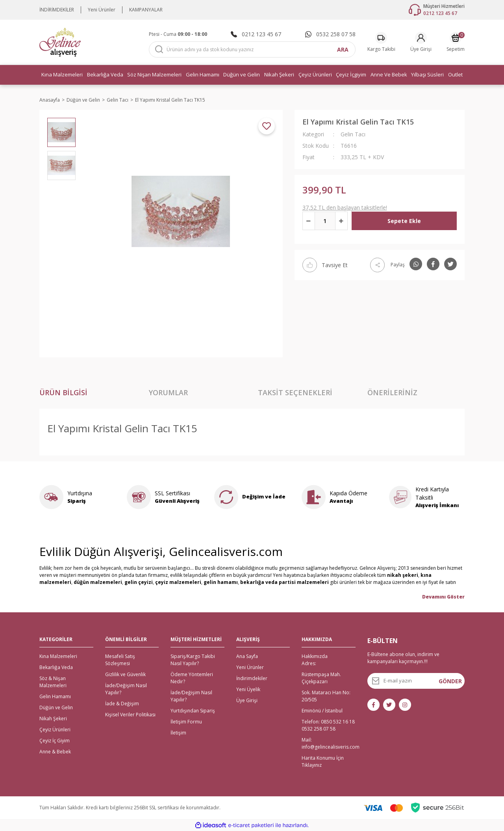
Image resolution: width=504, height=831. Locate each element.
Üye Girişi (247, 700)
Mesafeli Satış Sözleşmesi (120, 660)
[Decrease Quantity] (309, 221)
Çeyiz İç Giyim (55, 741)
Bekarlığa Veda (56, 667)
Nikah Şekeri (53, 719)
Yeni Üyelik (248, 689)
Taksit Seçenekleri (295, 392)
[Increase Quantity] (341, 221)
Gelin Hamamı (55, 696)
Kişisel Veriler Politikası (130, 715)
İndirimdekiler (252, 678)
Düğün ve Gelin (56, 707)
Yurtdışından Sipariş (193, 711)
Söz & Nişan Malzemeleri (53, 682)
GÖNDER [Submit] (450, 681)
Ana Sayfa (247, 656)
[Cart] (456, 42)
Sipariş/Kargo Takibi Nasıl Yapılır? (193, 660)
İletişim (178, 733)
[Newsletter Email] (416, 681)
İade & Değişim (122, 704)
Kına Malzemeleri (58, 656)
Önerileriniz (392, 392)
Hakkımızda (315, 656)
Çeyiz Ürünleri (55, 730)
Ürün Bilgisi (63, 392)
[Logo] (60, 42)
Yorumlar (168, 392)
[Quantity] (325, 221)
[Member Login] (421, 42)
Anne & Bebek (55, 752)
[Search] (252, 49)
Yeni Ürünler (102, 10)
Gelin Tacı (353, 134)
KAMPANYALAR (146, 10)
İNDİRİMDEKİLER (57, 10)
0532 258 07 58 (319, 729)
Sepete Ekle (404, 221)
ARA (343, 49)
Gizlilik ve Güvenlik (125, 674)
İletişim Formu (186, 722)
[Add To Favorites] (267, 126)
